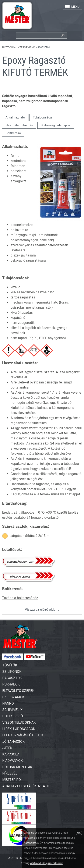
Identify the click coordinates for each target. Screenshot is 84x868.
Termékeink (27, 47)
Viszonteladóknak (19, 722)
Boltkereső (13, 133)
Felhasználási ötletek (23, 735)
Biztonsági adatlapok (56, 125)
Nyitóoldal (10, 47)
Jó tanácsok (13, 742)
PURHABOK (11, 684)
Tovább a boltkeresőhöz (20, 598)
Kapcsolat (12, 754)
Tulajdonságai (43, 117)
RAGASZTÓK (12, 678)
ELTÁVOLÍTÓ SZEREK (18, 691)
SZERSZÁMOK (13, 697)
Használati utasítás (19, 125)
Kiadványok (13, 761)
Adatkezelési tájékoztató (26, 786)
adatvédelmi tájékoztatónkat (46, 863)
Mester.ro (12, 780)
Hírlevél (10, 773)
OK (79, 833)
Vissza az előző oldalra (42, 610)
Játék (7, 748)
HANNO (8, 703)
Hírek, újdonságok (19, 729)
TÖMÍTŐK (10, 665)
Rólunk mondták (17, 767)
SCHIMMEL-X (12, 710)
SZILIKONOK (12, 672)
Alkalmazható (15, 117)
